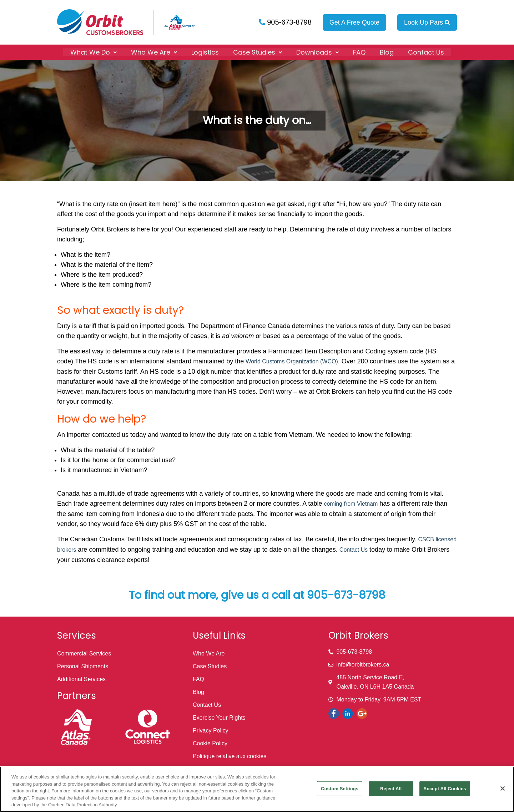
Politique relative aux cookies (230, 756)
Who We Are (154, 52)
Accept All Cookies (445, 789)
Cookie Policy (210, 743)
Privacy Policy (211, 731)
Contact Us (426, 52)
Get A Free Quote (354, 22)
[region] (257, 789)
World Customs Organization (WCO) (292, 361)
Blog (387, 52)
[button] (94, 52)
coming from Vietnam (351, 504)
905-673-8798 (288, 22)
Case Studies (258, 52)
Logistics (205, 52)
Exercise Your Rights (219, 718)
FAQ (359, 52)
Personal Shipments (83, 666)
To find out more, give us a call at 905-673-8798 (257, 595)
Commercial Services (84, 653)
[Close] (503, 788)
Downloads (318, 52)
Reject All (391, 789)
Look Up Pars (427, 22)
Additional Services (81, 679)
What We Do (94, 52)
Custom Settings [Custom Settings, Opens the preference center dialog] (340, 789)
